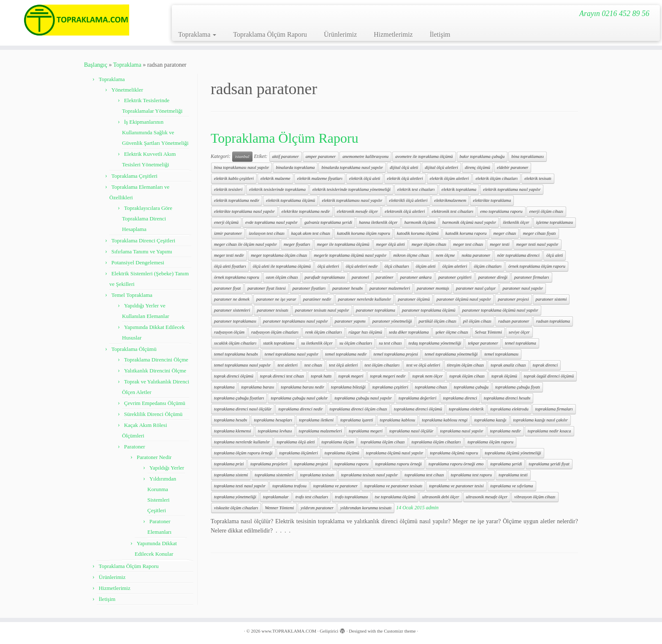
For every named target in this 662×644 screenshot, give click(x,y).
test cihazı (313, 365)
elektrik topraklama (459, 189)
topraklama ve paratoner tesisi (456, 486)
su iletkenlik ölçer (317, 343)
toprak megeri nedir (388, 376)
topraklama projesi (311, 464)
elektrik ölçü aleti (365, 178)
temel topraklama (521, 343)
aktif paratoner (286, 156)
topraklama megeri (366, 431)
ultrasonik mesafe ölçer (487, 497)
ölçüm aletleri (455, 266)
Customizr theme (400, 631)
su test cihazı (390, 343)
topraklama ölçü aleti (296, 442)
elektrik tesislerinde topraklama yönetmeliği (351, 189)
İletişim (440, 34)
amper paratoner (321, 156)
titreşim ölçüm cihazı (466, 365)
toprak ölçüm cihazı (467, 376)
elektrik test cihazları (416, 189)
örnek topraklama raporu (237, 277)
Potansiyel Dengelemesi (138, 262)
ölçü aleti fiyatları (230, 266)
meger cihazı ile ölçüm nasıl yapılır (246, 244)
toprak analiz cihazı (508, 365)
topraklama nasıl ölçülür (411, 431)
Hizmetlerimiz (393, 34)
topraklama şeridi (506, 464)
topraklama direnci (460, 398)
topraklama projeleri (269, 464)
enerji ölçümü (226, 222)
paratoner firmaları (532, 277)
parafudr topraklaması (325, 277)
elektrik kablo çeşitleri (234, 178)
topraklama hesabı (231, 420)
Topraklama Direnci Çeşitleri (143, 240)
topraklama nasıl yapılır (462, 431)
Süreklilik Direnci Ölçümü (153, 414)
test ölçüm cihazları (382, 365)
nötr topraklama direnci (518, 255)
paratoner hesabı (347, 288)
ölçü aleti (555, 255)
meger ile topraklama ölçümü (343, 244)
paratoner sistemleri (232, 310)
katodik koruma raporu (466, 233)
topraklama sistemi (231, 475)
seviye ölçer (519, 332)
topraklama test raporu (471, 475)
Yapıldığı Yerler (167, 468)
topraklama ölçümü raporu (454, 453)
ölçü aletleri (328, 266)
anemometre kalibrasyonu (365, 156)
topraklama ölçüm (338, 442)
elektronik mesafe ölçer (358, 211)
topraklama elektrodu (509, 409)
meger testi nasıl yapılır (537, 244)
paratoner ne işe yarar (276, 299)
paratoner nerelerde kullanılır (365, 299)
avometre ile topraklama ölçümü (424, 156)
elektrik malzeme (275, 178)
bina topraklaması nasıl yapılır (241, 167)
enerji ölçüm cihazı (546, 211)
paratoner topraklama (376, 310)
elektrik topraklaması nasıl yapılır (352, 200)
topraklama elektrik (466, 409)
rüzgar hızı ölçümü (365, 332)
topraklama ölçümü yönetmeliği (513, 453)
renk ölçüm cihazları (324, 332)
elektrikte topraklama (492, 200)
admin (432, 508)
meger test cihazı (468, 244)
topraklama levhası (275, 431)
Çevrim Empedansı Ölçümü (155, 403)
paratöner (385, 277)
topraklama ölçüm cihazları (436, 442)
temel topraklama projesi (396, 354)
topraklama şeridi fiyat (549, 464)
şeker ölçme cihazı (452, 332)
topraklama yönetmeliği (235, 497)
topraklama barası (258, 387)
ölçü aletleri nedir (362, 266)
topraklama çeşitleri (390, 387)
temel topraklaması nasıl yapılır (242, 365)
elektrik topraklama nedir (237, 200)
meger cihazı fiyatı (539, 233)
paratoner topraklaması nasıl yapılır (296, 321)
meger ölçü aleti (391, 244)
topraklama (224, 387)
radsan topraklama (553, 321)
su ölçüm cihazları (356, 343)
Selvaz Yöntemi (488, 332)
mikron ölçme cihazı (411, 255)
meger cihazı (505, 233)
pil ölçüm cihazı (477, 321)
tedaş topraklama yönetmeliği (435, 343)
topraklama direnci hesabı (507, 398)
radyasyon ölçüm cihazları (275, 332)
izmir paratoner (228, 233)
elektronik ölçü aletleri (405, 211)
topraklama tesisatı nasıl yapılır (369, 475)
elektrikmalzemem (450, 200)
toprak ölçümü (504, 376)
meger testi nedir (229, 255)
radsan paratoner (514, 321)
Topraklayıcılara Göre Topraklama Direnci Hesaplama (147, 219)
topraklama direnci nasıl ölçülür (243, 409)
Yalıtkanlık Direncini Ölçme (155, 371)
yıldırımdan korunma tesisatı (366, 508)
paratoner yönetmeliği (392, 321)
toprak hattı (321, 376)
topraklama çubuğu (471, 387)
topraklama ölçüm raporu (490, 442)
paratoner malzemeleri (390, 288)
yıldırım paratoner (317, 508)
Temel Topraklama (132, 295)
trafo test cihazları (312, 497)
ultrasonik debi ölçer (441, 497)
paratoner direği (493, 277)
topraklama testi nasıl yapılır (240, 486)
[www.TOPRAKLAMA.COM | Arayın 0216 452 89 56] (76, 20)
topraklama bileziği (348, 387)
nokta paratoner (476, 255)
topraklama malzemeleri (320, 431)
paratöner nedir (317, 299)
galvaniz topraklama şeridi (328, 222)
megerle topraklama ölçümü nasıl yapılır (350, 255)
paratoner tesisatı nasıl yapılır (322, 310)
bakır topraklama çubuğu (482, 156)
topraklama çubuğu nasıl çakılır (299, 398)
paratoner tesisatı (272, 310)
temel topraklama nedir (346, 354)
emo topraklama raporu (501, 211)
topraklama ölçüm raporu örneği (243, 453)
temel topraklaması (501, 354)
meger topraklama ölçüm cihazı (279, 255)
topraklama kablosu (398, 420)
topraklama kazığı (490, 420)
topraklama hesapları (273, 420)
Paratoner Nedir (154, 457)
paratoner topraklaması (235, 321)
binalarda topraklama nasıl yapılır (352, 167)
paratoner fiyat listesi (266, 288)
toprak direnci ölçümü (234, 376)
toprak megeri (351, 376)
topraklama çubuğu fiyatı (518, 387)
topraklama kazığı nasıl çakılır (541, 420)
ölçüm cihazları (488, 266)
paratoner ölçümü (414, 299)
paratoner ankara (416, 277)
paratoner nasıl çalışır (476, 288)
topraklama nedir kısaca (549, 431)
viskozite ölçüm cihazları (236, 508)
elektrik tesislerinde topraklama (277, 189)
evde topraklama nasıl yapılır (271, 222)
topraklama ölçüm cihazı (383, 442)
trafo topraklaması (351, 497)
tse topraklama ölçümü (395, 497)
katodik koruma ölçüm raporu (364, 233)
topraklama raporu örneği (399, 464)
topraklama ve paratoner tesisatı (393, 486)
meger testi (499, 244)
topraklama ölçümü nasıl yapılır (395, 453)
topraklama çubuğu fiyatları (239, 398)
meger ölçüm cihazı (429, 244)
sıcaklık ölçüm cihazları (235, 343)
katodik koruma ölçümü (418, 233)
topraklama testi (513, 475)
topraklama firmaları (554, 409)
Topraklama (197, 34)
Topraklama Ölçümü (134, 349)
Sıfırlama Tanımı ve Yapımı (142, 251)
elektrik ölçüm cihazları (496, 178)
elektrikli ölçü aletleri (408, 200)
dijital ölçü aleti (404, 167)
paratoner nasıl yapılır (523, 288)
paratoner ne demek (232, 299)
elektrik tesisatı (538, 178)
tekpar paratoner (483, 343)
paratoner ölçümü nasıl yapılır (464, 299)
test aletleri (288, 365)
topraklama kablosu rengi (445, 420)
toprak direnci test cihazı (282, 376)
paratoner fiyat (227, 288)
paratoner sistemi (551, 299)
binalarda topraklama (295, 167)
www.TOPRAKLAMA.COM (289, 631)
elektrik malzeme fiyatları (320, 178)
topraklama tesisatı (317, 475)
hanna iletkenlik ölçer (378, 222)
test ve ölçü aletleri (423, 365)
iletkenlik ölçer (516, 222)
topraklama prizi (229, 464)
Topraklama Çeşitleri (134, 176)
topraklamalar (276, 497)
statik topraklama (279, 343)
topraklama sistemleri (274, 475)
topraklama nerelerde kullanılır (242, 442)
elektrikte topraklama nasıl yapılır (244, 211)
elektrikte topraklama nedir (306, 211)
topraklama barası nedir (303, 387)
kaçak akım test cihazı (311, 233)
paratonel (360, 277)
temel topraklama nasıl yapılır (292, 354)
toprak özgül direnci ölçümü (549, 376)
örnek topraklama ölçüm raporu (537, 266)
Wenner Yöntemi (279, 508)
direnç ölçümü (478, 167)
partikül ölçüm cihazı (438, 321)
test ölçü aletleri (343, 365)
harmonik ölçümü (420, 222)
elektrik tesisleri (228, 189)
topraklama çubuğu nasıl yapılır (363, 398)
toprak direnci (545, 365)
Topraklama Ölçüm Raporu (270, 34)
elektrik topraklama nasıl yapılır (512, 189)
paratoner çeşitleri (455, 277)
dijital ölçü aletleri (441, 167)
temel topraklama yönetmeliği (451, 354)
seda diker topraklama (409, 332)
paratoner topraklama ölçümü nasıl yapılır (500, 310)
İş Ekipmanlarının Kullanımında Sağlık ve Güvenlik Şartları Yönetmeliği (155, 132)
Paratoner (135, 447)
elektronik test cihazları (452, 211)
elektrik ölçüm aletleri (449, 178)
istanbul (242, 156)
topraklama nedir (506, 431)
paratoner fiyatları (309, 288)
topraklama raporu (352, 464)
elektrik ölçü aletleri (405, 178)
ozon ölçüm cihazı (282, 277)
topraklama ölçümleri (299, 453)
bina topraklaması (528, 156)
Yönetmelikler (127, 90)
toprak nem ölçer (428, 376)
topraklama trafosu (289, 486)
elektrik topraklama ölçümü (290, 200)
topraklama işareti (357, 420)
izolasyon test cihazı (267, 233)
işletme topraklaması (555, 222)
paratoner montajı (433, 288)
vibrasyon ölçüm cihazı (535, 497)
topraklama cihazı (431, 387)
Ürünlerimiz (340, 34)
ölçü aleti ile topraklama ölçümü (282, 266)
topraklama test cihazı (424, 475)
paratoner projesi (513, 299)
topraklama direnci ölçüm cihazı (358, 409)
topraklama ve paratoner (335, 486)
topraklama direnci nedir (300, 409)
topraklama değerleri (418, 398)
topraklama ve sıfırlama (512, 486)
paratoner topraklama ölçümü (429, 310)
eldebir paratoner (513, 167)
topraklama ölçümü (342, 453)
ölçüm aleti (426, 266)
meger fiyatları (297, 244)
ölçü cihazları (397, 266)
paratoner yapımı (350, 321)
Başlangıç (96, 65)
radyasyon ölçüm (229, 332)
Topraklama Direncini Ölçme (156, 360)
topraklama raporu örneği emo (456, 464)
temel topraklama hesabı (236, 354)
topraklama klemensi (233, 431)
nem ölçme (445, 255)
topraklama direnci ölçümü (418, 409)
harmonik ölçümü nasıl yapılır (469, 222)
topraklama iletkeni (316, 420)
